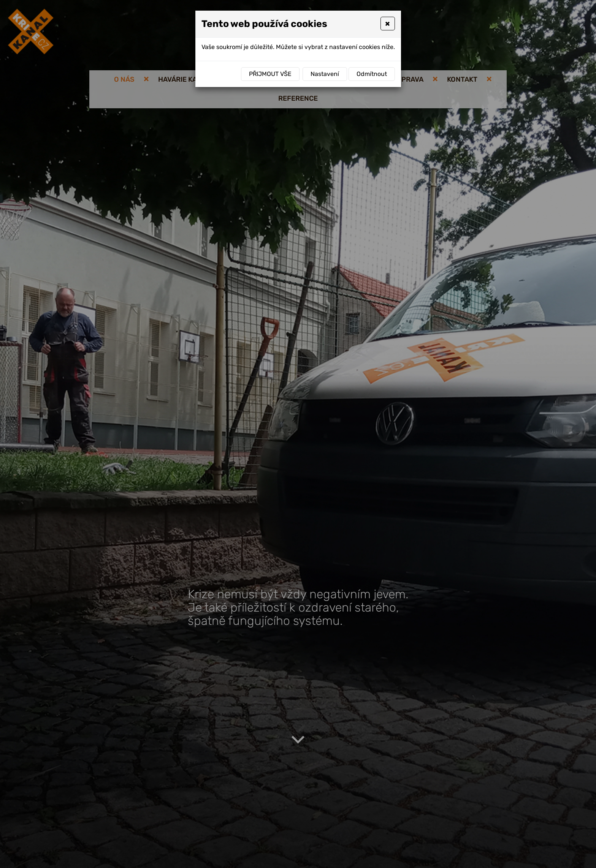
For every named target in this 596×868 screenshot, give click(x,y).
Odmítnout (372, 74)
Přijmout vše (270, 74)
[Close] (388, 24)
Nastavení (325, 74)
